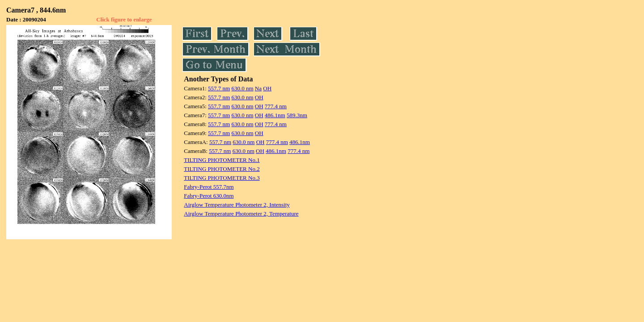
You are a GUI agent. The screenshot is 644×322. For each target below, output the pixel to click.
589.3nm (297, 115)
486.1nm (275, 115)
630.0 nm (242, 88)
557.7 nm (219, 88)
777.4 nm (276, 106)
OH (267, 88)
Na (258, 88)
